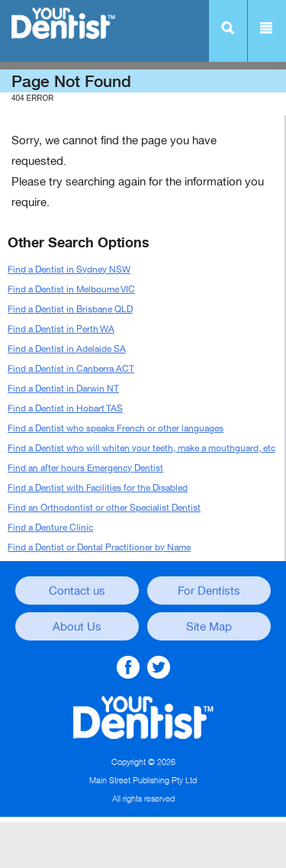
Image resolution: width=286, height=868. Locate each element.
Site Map (209, 627)
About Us (77, 627)
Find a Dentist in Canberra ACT (71, 369)
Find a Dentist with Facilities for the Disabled (98, 488)
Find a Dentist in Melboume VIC (71, 289)
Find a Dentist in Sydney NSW (69, 269)
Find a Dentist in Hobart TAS (65, 408)
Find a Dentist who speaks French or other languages (116, 428)
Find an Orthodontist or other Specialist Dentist (104, 508)
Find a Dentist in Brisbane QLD (70, 309)
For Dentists (209, 591)
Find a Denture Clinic (50, 528)
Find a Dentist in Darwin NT (63, 389)
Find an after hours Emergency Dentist (85, 468)
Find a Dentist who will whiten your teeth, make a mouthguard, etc (141, 448)
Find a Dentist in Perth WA (61, 329)
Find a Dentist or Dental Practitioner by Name (99, 547)
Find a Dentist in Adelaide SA (67, 349)
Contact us (77, 591)
